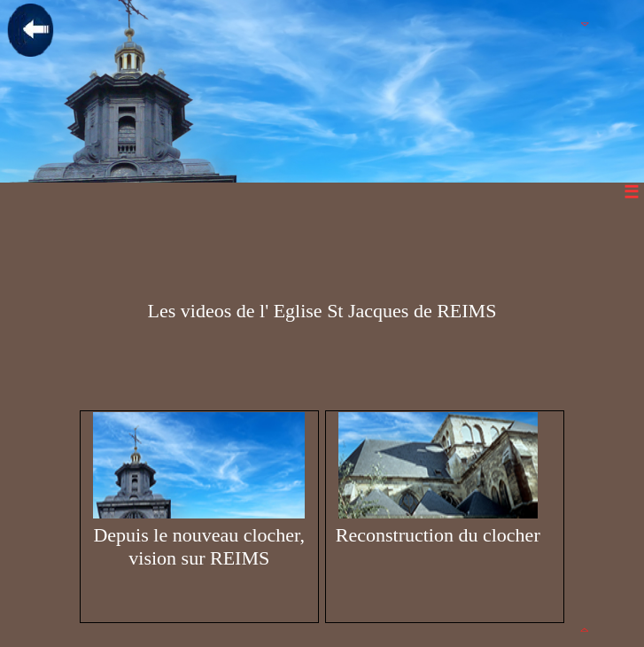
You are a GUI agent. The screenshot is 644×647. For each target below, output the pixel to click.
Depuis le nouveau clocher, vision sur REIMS (199, 491)
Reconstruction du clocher (438, 479)
